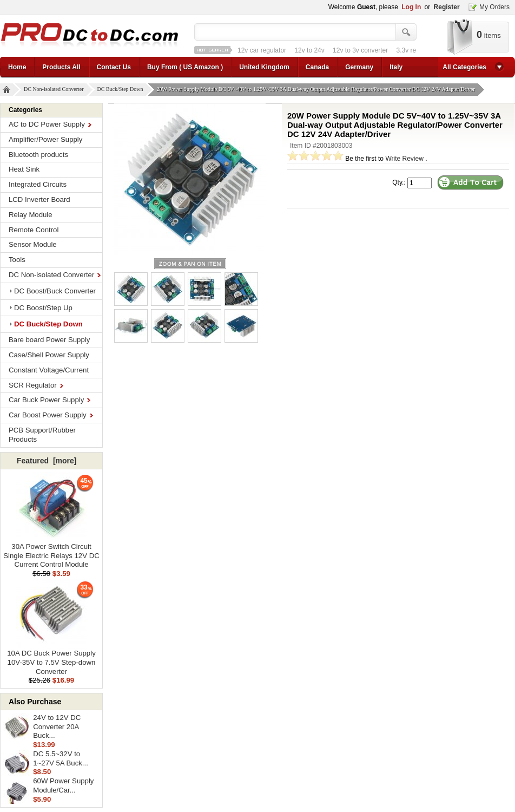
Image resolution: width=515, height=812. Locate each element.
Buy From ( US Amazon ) (185, 67)
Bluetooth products (38, 155)
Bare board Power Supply (49, 340)
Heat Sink (24, 169)
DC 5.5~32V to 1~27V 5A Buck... (61, 758)
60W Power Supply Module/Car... (63, 785)
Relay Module (31, 215)
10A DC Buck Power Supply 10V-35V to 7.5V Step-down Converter (51, 659)
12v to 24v (309, 50)
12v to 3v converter (360, 50)
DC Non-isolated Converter (55, 90)
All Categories (464, 67)
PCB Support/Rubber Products (42, 435)
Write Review (404, 159)
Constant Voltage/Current (49, 370)
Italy (396, 67)
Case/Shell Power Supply (49, 355)
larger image (190, 264)
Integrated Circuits (38, 184)
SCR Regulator (36, 385)
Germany (359, 67)
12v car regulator (262, 50)
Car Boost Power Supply (51, 415)
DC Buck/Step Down (122, 90)
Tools (17, 260)
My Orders (494, 7)
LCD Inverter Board (39, 199)
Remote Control (34, 230)
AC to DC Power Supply (50, 124)
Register (447, 7)
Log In (411, 7)
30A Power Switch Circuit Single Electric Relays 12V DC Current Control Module (51, 552)
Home (17, 67)
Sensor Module (33, 244)
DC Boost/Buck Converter (55, 291)
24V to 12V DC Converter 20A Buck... (57, 727)
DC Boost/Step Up (43, 308)
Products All (61, 67)
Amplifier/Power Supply (45, 139)
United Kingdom (264, 67)
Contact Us (114, 67)
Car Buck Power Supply (49, 400)
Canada (317, 67)
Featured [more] (47, 461)
